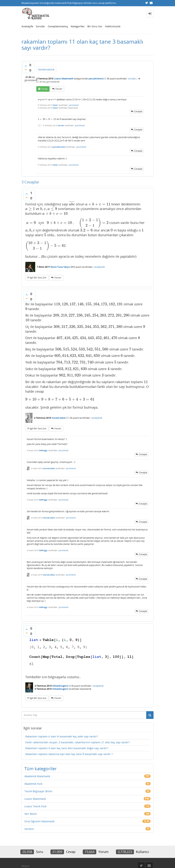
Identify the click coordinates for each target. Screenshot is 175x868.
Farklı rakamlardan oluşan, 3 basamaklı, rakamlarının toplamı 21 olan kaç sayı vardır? (78, 742)
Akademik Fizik (33, 784)
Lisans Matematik (64, 79)
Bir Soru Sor (95, 26)
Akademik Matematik (37, 776)
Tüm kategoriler (41, 769)
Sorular (40, 26)
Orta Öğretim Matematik (39, 821)
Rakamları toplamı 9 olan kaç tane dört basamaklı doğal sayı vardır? (67, 748)
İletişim (25, 866)
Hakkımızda (113, 26)
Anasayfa (27, 26)
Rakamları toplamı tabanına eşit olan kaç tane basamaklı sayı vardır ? (69, 754)
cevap (44, 89)
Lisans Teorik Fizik (35, 806)
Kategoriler (78, 26)
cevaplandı (99, 267)
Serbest (29, 829)
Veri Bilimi (31, 814)
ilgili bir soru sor (38, 278)
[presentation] (47, 119)
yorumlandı (74, 105)
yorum (59, 89)
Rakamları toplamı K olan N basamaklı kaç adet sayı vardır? (62, 736)
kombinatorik (46, 69)
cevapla (138, 111)
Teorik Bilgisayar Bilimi (38, 791)
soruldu (132, 79)
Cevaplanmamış (58, 26)
